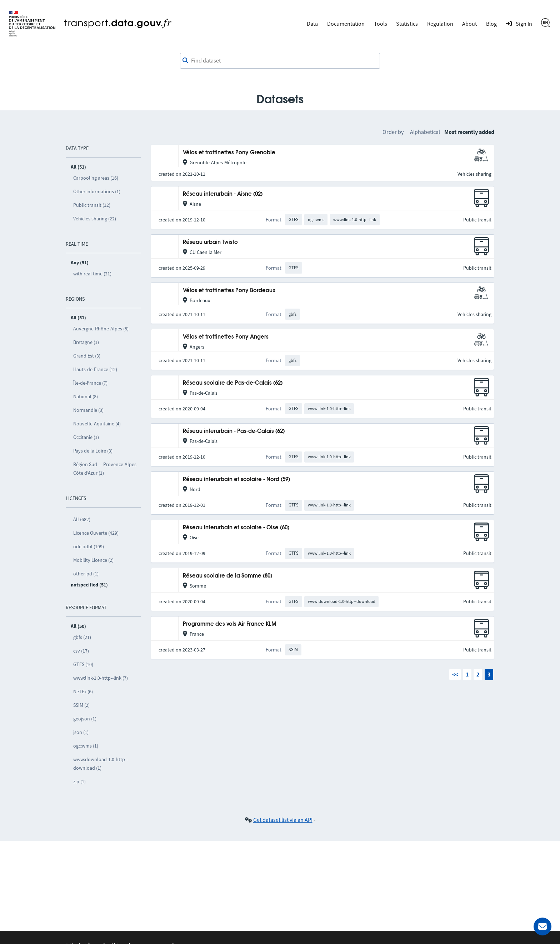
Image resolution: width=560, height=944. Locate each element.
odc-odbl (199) (89, 546)
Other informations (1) (97, 191)
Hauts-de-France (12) (95, 369)
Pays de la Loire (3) (93, 451)
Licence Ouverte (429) (96, 533)
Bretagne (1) (86, 342)
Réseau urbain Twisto (210, 242)
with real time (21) (92, 274)
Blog (491, 24)
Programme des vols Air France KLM (230, 624)
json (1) (81, 732)
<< (455, 674)
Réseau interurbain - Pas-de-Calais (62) (234, 431)
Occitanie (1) (86, 437)
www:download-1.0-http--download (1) (101, 764)
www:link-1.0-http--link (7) (101, 678)
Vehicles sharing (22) (95, 219)
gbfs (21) (82, 637)
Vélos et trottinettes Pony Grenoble (229, 153)
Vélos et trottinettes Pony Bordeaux (229, 291)
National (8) (86, 396)
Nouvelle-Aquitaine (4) (97, 424)
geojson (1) (85, 719)
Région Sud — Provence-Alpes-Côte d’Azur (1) (106, 469)
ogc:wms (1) (86, 746)
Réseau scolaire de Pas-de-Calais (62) (233, 383)
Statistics (407, 24)
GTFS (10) (83, 664)
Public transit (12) (92, 205)
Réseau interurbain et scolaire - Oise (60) (236, 528)
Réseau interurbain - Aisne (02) (223, 194)
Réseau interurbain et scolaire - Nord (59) (236, 480)
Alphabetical (425, 132)
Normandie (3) (88, 410)
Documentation (346, 24)
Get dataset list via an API (283, 820)
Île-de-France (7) (90, 383)
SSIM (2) (81, 705)
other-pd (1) (86, 574)
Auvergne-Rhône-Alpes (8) (101, 329)
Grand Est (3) (87, 356)
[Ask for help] (542, 926)
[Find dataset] (280, 61)
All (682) (82, 519)
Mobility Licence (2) (93, 560)
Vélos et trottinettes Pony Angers (226, 337)
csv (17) (81, 651)
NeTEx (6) (83, 691)
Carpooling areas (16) (96, 178)
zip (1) (79, 781)
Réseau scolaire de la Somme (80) (227, 576)
